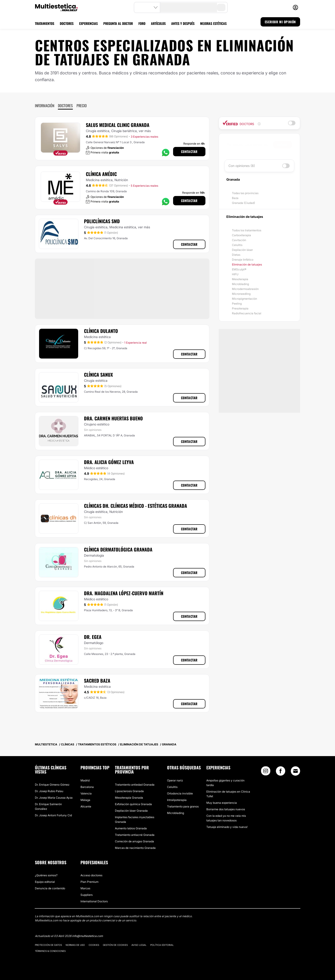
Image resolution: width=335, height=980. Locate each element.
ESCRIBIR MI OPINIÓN (280, 22)
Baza (235, 198)
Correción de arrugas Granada (134, 841)
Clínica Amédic (101, 174)
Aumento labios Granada (131, 828)
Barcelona (87, 787)
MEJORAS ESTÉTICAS (213, 23)
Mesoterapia (240, 279)
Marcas (85, 888)
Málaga (85, 800)
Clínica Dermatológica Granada (118, 549)
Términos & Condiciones (50, 951)
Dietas (236, 255)
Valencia (86, 793)
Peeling (237, 304)
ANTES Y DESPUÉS (183, 23)
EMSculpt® (239, 269)
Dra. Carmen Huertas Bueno (113, 418)
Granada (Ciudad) (243, 203)
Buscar (283, 145)
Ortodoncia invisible (180, 793)
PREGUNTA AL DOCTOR (118, 23)
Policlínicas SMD (102, 221)
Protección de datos (48, 945)
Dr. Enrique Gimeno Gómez (52, 785)
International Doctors (94, 901)
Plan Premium (89, 882)
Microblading (240, 284)
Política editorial (162, 945)
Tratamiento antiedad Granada (135, 785)
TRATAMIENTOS (45, 23)
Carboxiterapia (241, 235)
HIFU (235, 274)
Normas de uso (75, 945)
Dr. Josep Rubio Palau (49, 791)
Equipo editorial (45, 882)
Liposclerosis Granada (129, 791)
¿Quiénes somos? (46, 875)
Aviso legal (139, 945)
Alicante (86, 806)
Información (45, 106)
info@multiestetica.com (87, 936)
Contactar (189, 151)
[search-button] (221, 7)
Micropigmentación (245, 299)
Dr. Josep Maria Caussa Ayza (54, 798)
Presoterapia (240, 308)
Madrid (85, 780)
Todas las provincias (245, 193)
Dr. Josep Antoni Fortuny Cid (53, 815)
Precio (82, 106)
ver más (145, 131)
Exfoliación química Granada (133, 804)
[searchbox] (250, 145)
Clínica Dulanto (101, 331)
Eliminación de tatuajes (247, 264)
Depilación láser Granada (131, 811)
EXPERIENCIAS (88, 23)
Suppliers (87, 895)
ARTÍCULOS (158, 23)
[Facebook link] (281, 772)
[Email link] (295, 771)
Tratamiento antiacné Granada (135, 835)
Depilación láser (242, 250)
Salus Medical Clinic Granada (118, 125)
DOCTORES (67, 23)
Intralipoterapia (177, 800)
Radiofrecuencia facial (247, 313)
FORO (142, 23)
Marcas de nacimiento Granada (135, 848)
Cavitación (239, 240)
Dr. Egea (93, 637)
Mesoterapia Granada (129, 798)
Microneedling (241, 294)
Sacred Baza (97, 681)
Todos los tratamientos (247, 230)
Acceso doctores (91, 875)
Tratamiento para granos (183, 806)
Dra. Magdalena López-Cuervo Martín (124, 593)
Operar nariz (175, 780)
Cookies (94, 945)
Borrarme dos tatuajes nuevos (226, 809)
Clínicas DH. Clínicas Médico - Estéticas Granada (136, 506)
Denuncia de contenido (50, 888)
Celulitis (237, 245)
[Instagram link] (266, 772)
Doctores (65, 106)
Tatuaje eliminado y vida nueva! (227, 827)
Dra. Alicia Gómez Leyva (109, 462)
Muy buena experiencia (222, 803)
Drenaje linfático (243, 260)
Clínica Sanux (98, 375)
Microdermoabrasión (245, 289)
